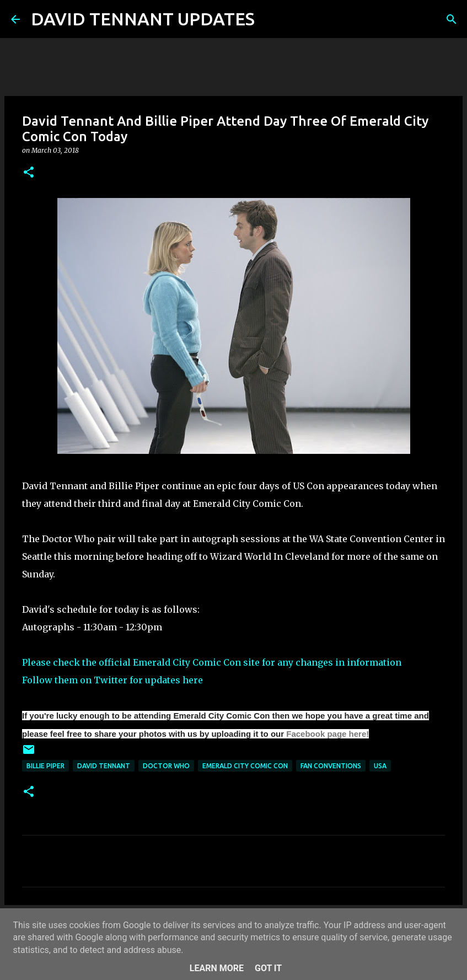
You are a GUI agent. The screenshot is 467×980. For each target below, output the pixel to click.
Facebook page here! (328, 734)
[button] (29, 173)
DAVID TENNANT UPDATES (143, 19)
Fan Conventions (331, 766)
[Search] (270, 19)
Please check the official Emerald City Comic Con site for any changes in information (212, 662)
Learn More (217, 968)
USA (380, 766)
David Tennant (104, 766)
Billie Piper (45, 766)
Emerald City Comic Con (245, 766)
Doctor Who (166, 766)
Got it (268, 968)
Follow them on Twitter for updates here (112, 680)
